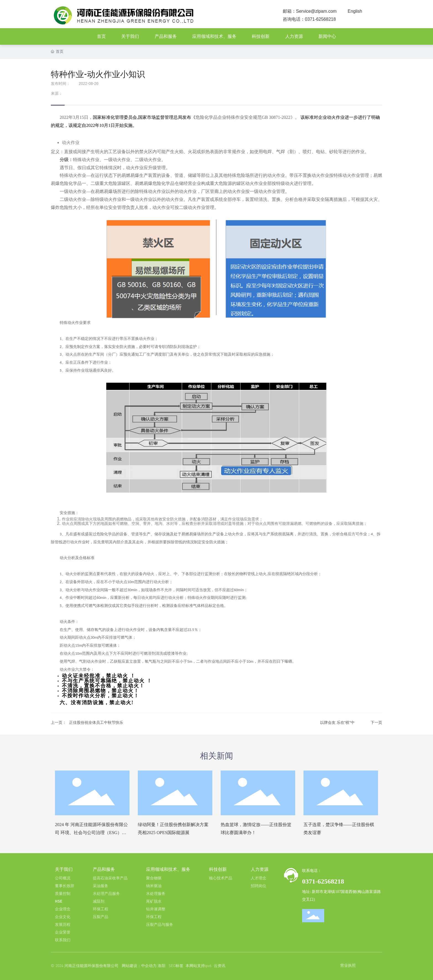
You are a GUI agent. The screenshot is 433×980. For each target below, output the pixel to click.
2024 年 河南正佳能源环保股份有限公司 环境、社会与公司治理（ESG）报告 (91, 833)
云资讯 (220, 965)
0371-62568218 (320, 19)
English (355, 11)
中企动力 (149, 965)
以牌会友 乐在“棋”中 (337, 722)
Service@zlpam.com (316, 11)
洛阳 (162, 965)
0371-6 (311, 881)
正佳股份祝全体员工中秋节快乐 (96, 722)
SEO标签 (176, 965)
